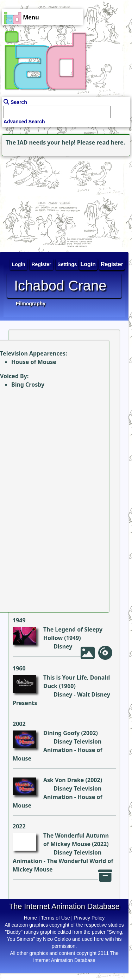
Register (112, 264)
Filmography (31, 304)
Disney (63, 646)
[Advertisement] (44, 202)
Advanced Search (24, 122)
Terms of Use (55, 918)
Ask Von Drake (64, 780)
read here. (111, 142)
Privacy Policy (89, 918)
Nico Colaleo (57, 939)
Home (30, 918)
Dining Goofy (61, 733)
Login (88, 264)
